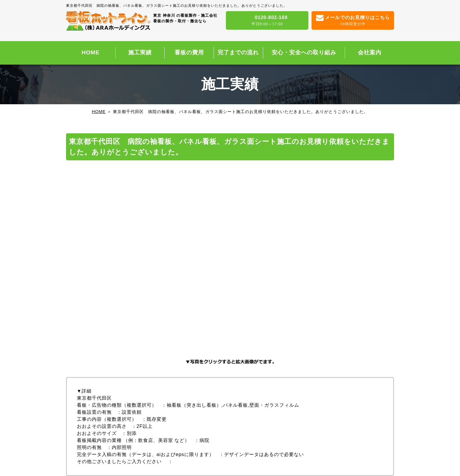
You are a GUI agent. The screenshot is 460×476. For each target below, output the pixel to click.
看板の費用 (189, 52)
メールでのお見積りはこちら (353, 21)
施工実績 (140, 52)
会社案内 (370, 52)
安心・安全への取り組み (304, 52)
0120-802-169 (267, 21)
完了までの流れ (238, 52)
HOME (91, 52)
